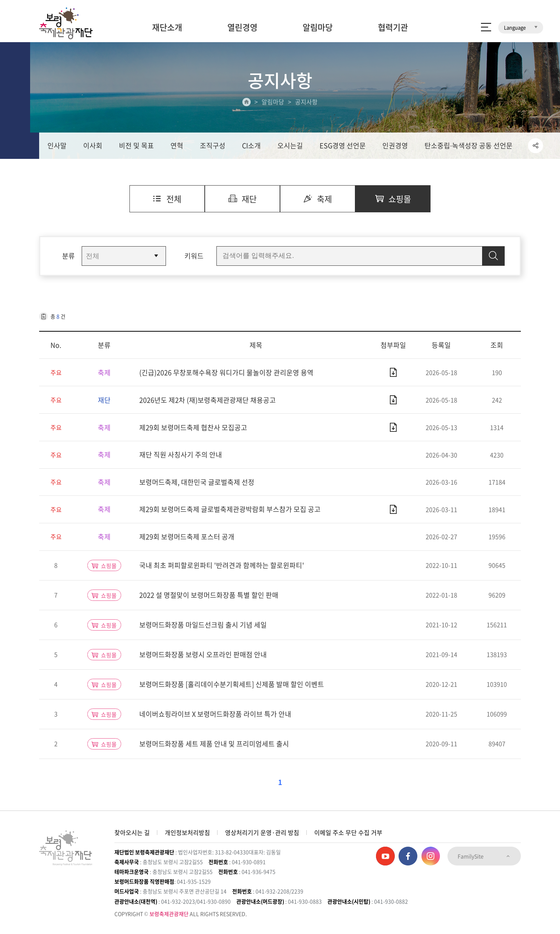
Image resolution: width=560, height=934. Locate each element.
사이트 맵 (486, 27)
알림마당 (318, 27)
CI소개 (251, 146)
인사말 (57, 146)
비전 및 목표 (136, 146)
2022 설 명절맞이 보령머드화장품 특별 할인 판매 (209, 595)
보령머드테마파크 (518, 6)
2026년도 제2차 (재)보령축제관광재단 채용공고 (208, 400)
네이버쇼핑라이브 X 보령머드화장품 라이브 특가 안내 (215, 714)
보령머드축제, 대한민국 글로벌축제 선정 (197, 482)
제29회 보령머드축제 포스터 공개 (187, 537)
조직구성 (213, 146)
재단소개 (167, 27)
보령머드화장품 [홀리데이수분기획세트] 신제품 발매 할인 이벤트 (232, 684)
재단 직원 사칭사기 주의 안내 (181, 455)
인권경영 (395, 146)
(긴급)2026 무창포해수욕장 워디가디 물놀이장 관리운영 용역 (226, 373)
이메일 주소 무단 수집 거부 (348, 832)
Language (521, 27)
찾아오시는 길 (132, 832)
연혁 (177, 146)
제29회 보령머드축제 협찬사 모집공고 (193, 427)
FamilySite (484, 856)
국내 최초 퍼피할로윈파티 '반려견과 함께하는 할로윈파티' (222, 565)
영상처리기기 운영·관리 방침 (262, 832)
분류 (68, 256)
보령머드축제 (425, 6)
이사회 (93, 146)
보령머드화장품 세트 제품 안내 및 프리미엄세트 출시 (214, 744)
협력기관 (393, 27)
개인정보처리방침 (187, 832)
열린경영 (242, 27)
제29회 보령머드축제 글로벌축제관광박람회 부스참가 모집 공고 (230, 509)
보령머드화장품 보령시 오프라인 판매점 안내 (203, 654)
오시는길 (290, 146)
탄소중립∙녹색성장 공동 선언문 (469, 146)
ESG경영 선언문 (343, 146)
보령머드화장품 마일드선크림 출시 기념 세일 (203, 625)
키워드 (194, 256)
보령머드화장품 (469, 6)
